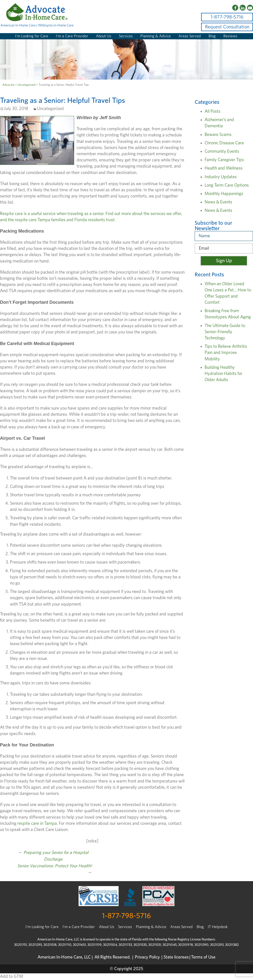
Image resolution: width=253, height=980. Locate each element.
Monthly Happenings (224, 194)
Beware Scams (218, 135)
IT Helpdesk (218, 927)
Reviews (230, 36)
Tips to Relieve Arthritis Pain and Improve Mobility (226, 353)
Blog (212, 36)
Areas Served (190, 36)
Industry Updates (221, 177)
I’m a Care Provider (72, 36)
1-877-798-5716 (227, 17)
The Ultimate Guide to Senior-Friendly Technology (225, 332)
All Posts (212, 111)
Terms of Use (203, 957)
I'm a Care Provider (79, 927)
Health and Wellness (224, 168)
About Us (104, 36)
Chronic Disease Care (224, 143)
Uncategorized (26, 85)
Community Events (222, 152)
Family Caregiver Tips (224, 160)
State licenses (176, 957)
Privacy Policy (147, 957)
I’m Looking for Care (32, 36)
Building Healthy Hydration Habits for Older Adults (223, 374)
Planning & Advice (156, 36)
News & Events (218, 202)
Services (126, 36)
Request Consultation (227, 27)
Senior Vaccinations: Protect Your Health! (55, 869)
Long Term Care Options (227, 185)
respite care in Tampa (37, 824)
